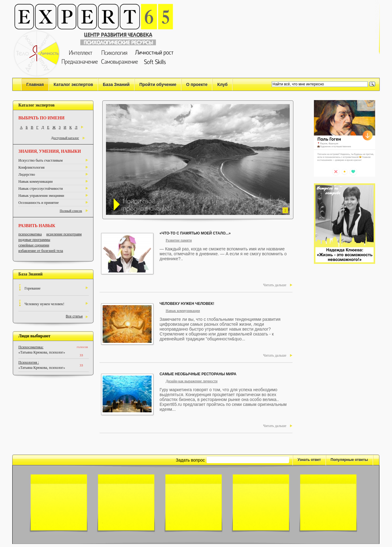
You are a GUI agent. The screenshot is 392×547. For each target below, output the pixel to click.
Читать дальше (275, 285)
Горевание (32, 288)
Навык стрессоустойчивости (41, 189)
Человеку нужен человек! (44, 304)
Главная (35, 84)
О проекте (197, 84)
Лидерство (27, 174)
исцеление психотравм (64, 234)
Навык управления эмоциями (41, 196)
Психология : (29, 362)
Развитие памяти (179, 240)
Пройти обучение (158, 84)
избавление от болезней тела (41, 251)
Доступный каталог (65, 138)
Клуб (222, 84)
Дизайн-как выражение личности (192, 381)
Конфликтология (31, 167)
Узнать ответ (309, 460)
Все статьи (74, 316)
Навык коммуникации (36, 182)
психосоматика (30, 234)
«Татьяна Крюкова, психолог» (42, 352)
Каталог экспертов (73, 84)
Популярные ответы (349, 460)
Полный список (71, 211)
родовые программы (34, 240)
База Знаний (116, 84)
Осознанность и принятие (39, 203)
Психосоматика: (31, 347)
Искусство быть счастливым (40, 160)
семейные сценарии (34, 245)
